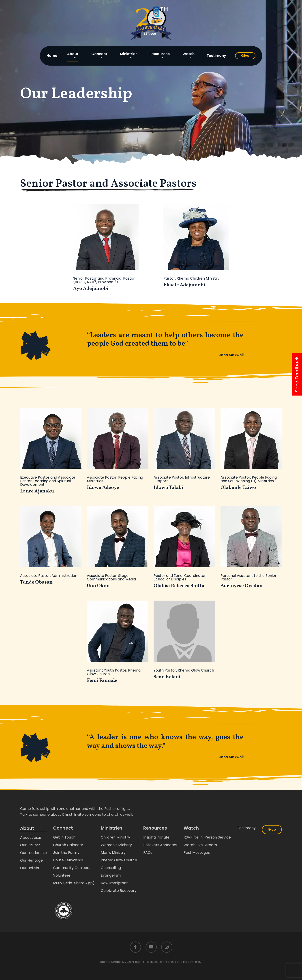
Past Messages (197, 853)
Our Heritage (31, 860)
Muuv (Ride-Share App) (74, 883)
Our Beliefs (30, 868)
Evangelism (111, 875)
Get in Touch (64, 837)
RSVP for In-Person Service (207, 837)
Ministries (112, 828)
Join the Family (66, 853)
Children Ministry (115, 837)
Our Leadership (33, 853)
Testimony (246, 828)
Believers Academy (160, 845)
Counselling (111, 868)
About (27, 828)
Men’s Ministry (113, 853)
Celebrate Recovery (119, 891)
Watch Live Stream (200, 845)
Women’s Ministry (116, 845)
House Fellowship (68, 860)
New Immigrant (114, 883)
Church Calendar (68, 845)
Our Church (30, 845)
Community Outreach (72, 868)
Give (272, 829)
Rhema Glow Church (119, 860)
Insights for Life (156, 837)
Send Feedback (297, 374)
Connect (63, 828)
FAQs (148, 853)
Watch (191, 828)
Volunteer (62, 875)
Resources (155, 828)
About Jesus (31, 838)
